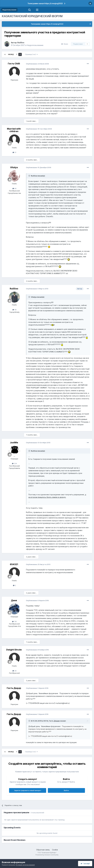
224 (14, 463)
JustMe (14, 443)
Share (65, 44)
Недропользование (35, 45)
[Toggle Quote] (29, 176)
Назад (11, 54)
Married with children (14, 130)
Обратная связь (43, 850)
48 (14, 310)
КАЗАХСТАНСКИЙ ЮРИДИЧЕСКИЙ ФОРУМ (32, 16)
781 (14, 621)
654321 (14, 564)
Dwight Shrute (14, 650)
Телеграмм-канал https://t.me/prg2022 (45, 3)
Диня (14, 600)
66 (14, 188)
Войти (66, 790)
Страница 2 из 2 (31, 54)
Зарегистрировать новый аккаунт (28, 790)
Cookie (55, 850)
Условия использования (25, 865)
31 (14, 152)
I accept (85, 863)
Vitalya (14, 167)
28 (14, 671)
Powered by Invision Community (47, 855)
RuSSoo (21, 43)
